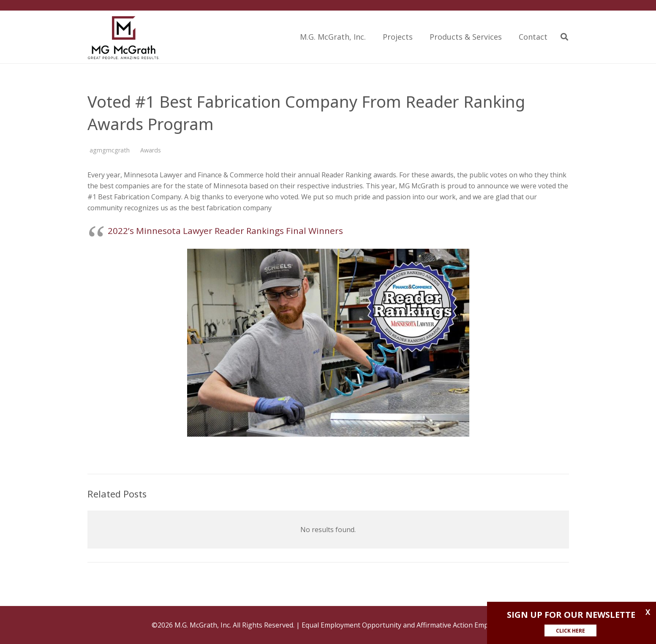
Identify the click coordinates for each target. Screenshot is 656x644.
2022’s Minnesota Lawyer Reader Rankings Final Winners (225, 231)
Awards (151, 150)
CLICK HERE (570, 631)
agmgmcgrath (110, 150)
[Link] (124, 37)
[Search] (564, 37)
